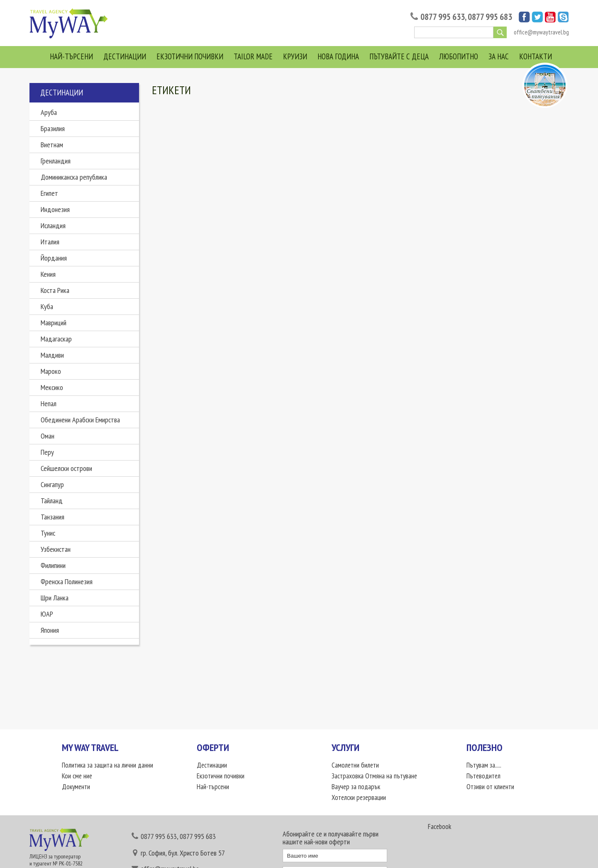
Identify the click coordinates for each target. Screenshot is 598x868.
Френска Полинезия (67, 582)
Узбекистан (56, 549)
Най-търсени (71, 56)
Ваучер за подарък (356, 787)
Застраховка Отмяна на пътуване (374, 776)
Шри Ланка (55, 598)
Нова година (338, 56)
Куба (47, 306)
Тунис (48, 533)
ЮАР (47, 614)
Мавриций (54, 323)
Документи (76, 787)
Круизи (295, 56)
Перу (47, 452)
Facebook (439, 827)
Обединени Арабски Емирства (80, 420)
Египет (49, 193)
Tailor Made (253, 56)
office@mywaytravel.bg (541, 32)
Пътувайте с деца (399, 56)
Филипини (53, 565)
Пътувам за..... (484, 765)
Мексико (52, 387)
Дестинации (125, 56)
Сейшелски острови (66, 468)
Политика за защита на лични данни (107, 765)
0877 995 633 (443, 17)
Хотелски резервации (359, 797)
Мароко (51, 371)
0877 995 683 (490, 17)
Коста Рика (55, 290)
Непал (49, 404)
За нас (499, 56)
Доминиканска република (74, 177)
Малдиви (52, 355)
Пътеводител (483, 776)
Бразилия (53, 128)
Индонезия (55, 209)
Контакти (536, 56)
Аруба (49, 112)
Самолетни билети (355, 765)
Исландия (53, 226)
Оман (48, 436)
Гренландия (56, 161)
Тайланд (52, 501)
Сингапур (52, 484)
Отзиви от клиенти (490, 787)
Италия (50, 242)
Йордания (54, 258)
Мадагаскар (56, 339)
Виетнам (52, 145)
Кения (48, 274)
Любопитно (459, 56)
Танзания (52, 517)
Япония (50, 630)
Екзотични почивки (190, 56)
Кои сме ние (77, 776)
